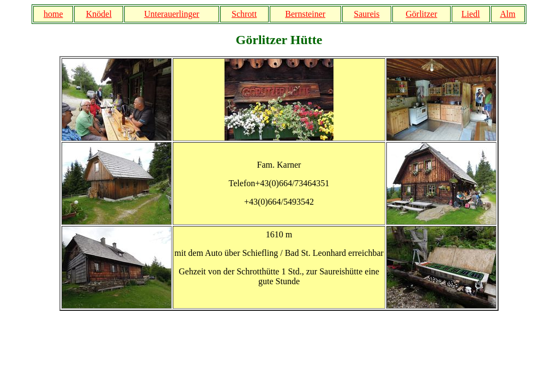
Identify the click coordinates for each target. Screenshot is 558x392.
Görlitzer (422, 14)
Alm (507, 14)
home (53, 14)
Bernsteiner (305, 14)
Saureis (366, 14)
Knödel (99, 14)
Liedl (471, 14)
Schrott (244, 14)
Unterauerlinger (171, 14)
